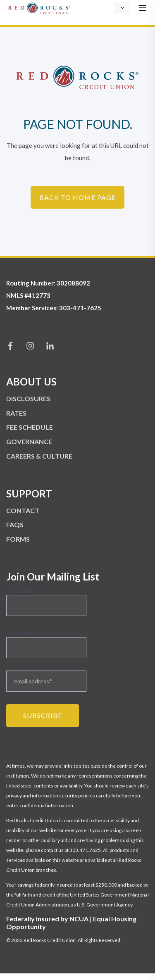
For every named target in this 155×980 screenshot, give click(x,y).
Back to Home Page (77, 197)
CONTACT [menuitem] (23, 510)
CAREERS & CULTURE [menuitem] (39, 456)
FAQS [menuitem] (15, 524)
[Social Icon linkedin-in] (47, 346)
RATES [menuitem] (16, 413)
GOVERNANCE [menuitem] (29, 441)
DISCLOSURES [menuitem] (28, 398)
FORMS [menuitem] (18, 539)
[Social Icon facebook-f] (13, 346)
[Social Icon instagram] (30, 346)
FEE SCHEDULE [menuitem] (30, 427)
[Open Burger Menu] (143, 8)
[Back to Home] (39, 7)
